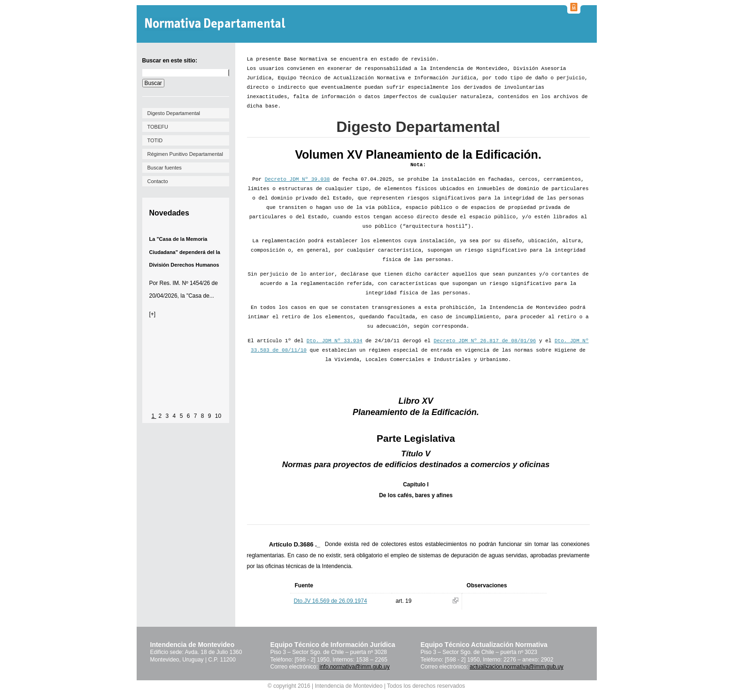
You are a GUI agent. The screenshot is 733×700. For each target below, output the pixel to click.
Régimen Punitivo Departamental (185, 154)
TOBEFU (158, 127)
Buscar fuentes (165, 168)
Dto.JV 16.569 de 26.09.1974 (331, 601)
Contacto (158, 181)
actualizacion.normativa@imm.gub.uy (517, 667)
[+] (153, 314)
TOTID (155, 140)
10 (218, 416)
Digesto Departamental (174, 113)
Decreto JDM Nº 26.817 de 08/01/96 (485, 341)
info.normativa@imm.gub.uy (355, 667)
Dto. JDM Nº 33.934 (335, 341)
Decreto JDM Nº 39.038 (297, 179)
